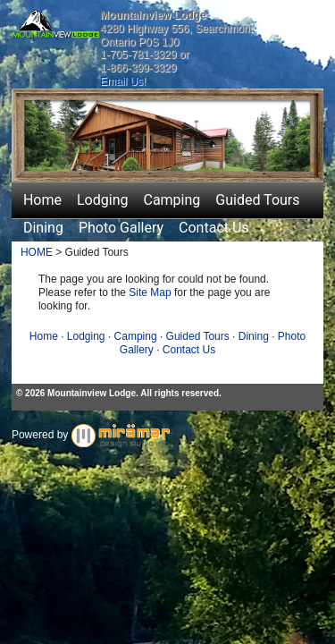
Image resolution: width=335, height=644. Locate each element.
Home (42, 200)
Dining (43, 228)
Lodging (102, 200)
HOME (37, 252)
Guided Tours (257, 200)
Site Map (150, 292)
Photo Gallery (121, 228)
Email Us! (123, 81)
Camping (172, 200)
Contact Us (214, 228)
